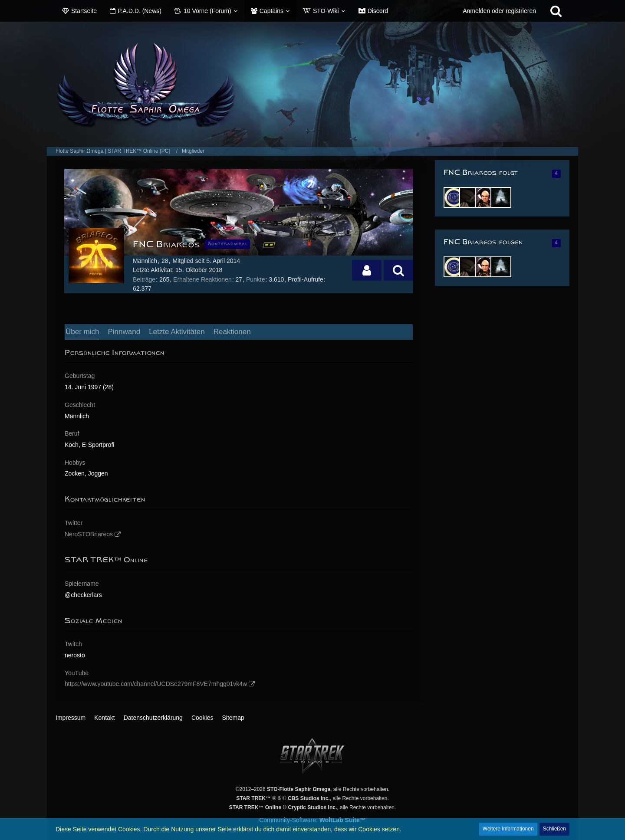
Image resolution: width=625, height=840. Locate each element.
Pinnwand (124, 332)
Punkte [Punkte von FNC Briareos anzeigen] (256, 279)
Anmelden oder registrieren (499, 11)
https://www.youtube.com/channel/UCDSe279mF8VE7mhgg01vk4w (156, 684)
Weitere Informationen (508, 829)
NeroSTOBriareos (89, 534)
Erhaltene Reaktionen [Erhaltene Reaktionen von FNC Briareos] (202, 279)
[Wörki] (470, 197)
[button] (367, 270)
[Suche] (556, 11)
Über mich (82, 332)
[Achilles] (485, 197)
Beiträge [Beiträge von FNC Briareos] (144, 279)
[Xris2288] (501, 197)
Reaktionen (232, 332)
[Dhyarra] (454, 197)
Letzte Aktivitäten (177, 332)
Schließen (554, 829)
